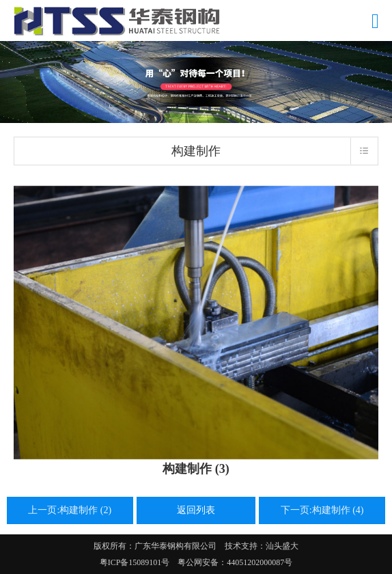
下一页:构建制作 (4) (322, 510)
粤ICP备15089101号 (135, 562)
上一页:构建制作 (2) (70, 510)
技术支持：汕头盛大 (262, 546)
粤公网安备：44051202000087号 (231, 562)
